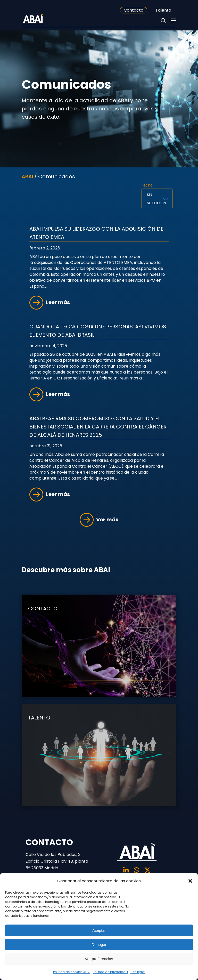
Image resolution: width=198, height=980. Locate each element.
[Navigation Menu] (174, 20)
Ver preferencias (99, 959)
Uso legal (138, 972)
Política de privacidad (110, 972)
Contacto (134, 10)
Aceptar (99, 930)
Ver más (99, 520)
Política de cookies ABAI (72, 972)
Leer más (50, 302)
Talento (163, 10)
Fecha (147, 185)
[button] (190, 881)
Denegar (99, 945)
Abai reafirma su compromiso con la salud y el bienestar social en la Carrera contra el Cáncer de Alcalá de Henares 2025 (98, 427)
